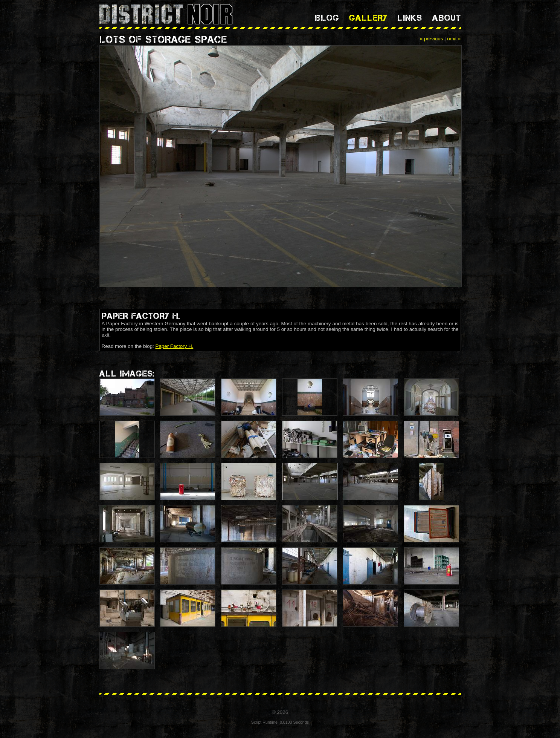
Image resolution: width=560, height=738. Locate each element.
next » (454, 39)
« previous (432, 39)
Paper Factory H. (175, 346)
